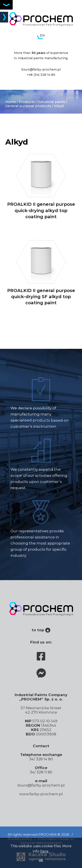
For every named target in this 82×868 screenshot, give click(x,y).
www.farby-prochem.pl (41, 794)
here (44, 851)
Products (27, 102)
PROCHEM (47, 834)
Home (11, 102)
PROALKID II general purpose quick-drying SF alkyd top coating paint (41, 273)
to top (41, 630)
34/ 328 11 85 (41, 772)
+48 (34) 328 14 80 (41, 75)
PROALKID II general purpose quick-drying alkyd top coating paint (41, 186)
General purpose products (28, 106)
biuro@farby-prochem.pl (41, 69)
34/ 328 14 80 (41, 759)
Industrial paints (51, 102)
